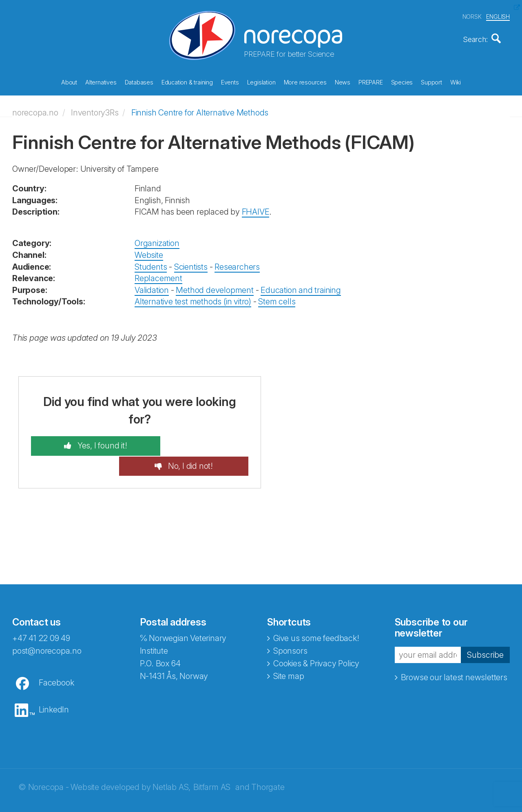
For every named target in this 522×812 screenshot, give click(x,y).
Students (151, 264)
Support (431, 81)
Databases (139, 81)
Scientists (191, 264)
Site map (289, 653)
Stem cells (277, 299)
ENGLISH (498, 16)
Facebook (56, 660)
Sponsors (290, 628)
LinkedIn (54, 687)
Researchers (237, 264)
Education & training (187, 81)
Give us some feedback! (316, 615)
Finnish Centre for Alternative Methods (200, 110)
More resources (305, 81)
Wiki (456, 81)
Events (230, 81)
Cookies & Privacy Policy (316, 641)
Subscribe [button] (485, 632)
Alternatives (101, 81)
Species (402, 81)
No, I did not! (202, 443)
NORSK (472, 16)
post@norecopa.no (47, 628)
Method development (215, 287)
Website (149, 252)
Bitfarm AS (212, 764)
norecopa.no (35, 110)
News (343, 81)
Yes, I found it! (89, 443)
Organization (157, 241)
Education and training (301, 287)
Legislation (261, 81)
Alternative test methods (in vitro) (193, 299)
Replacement (158, 275)
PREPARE (371, 81)
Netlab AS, (171, 764)
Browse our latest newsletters (454, 655)
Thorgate (268, 764)
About (69, 81)
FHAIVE (256, 209)
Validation (152, 287)
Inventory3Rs (95, 110)
